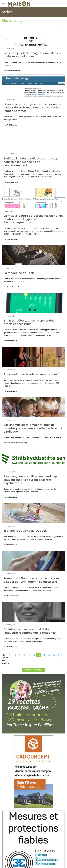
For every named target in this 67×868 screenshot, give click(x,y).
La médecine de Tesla (19, 273)
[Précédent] (11, 655)
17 (59, 655)
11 (29, 655)
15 (49, 655)
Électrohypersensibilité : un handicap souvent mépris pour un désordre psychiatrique (30, 480)
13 (39, 655)
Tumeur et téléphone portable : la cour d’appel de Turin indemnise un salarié (31, 580)
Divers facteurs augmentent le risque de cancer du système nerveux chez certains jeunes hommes (33, 107)
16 (54, 655)
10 (24, 655)
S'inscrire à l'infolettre (33, 670)
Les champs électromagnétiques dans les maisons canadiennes (33, 55)
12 (34, 655)
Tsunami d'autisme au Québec (25, 531)
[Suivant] (63, 655)
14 (44, 655)
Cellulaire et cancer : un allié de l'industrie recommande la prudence (30, 631)
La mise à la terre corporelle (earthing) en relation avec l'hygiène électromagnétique (33, 219)
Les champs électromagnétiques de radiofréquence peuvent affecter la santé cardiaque (33, 428)
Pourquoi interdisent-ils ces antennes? (31, 374)
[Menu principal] (4, 4)
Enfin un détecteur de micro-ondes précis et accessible (29, 322)
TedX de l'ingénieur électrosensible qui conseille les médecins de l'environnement (32, 162)
